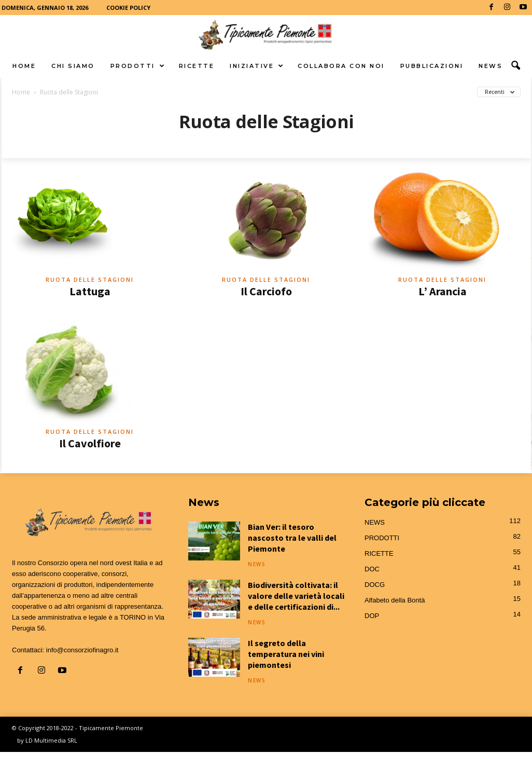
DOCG (375, 585)
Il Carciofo (266, 291)
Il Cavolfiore (90, 443)
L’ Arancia (443, 291)
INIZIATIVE (257, 66)
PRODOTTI (138, 66)
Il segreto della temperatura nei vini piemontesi (286, 654)
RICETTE (197, 66)
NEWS (491, 66)
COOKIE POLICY (128, 8)
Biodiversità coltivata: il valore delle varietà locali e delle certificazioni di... (296, 596)
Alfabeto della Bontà (395, 600)
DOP (372, 616)
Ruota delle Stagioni (90, 279)
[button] (515, 66)
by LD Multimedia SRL (47, 740)
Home (21, 92)
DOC (372, 569)
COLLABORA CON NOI (341, 66)
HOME (24, 66)
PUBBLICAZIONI (432, 66)
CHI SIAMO (73, 66)
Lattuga (90, 291)
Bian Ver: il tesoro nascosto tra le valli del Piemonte (292, 538)
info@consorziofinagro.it (82, 650)
